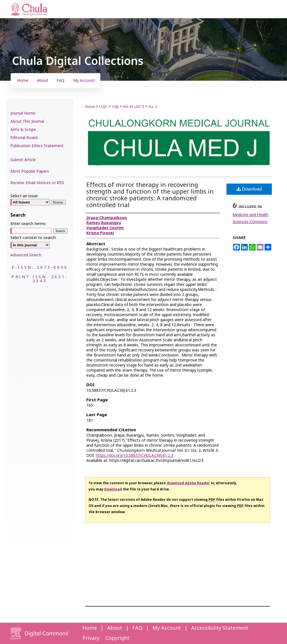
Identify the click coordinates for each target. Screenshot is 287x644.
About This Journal (27, 121)
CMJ (115, 107)
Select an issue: (24, 196)
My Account (167, 628)
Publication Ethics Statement (37, 146)
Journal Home (23, 113)
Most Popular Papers (30, 171)
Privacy (91, 638)
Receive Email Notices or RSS (37, 183)
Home (90, 107)
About (115, 628)
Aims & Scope (23, 130)
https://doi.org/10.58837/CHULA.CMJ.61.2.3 (135, 456)
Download (249, 189)
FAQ (137, 628)
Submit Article (23, 160)
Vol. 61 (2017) (133, 107)
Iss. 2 (153, 107)
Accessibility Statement (220, 628)
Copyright (117, 638)
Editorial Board (24, 138)
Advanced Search (26, 255)
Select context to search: (33, 238)
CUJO (103, 107)
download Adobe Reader (188, 483)
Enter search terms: (28, 224)
